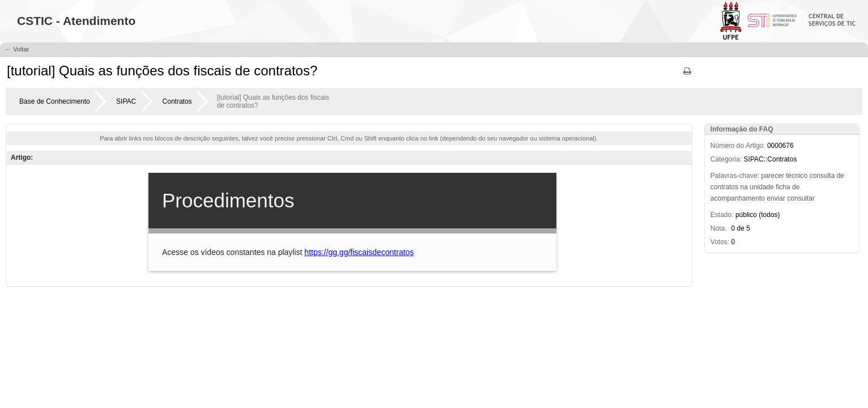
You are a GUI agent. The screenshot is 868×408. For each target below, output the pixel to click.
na (744, 187)
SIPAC (126, 101)
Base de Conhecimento (55, 101)
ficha (783, 187)
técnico (797, 176)
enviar (776, 198)
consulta (822, 176)
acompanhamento (738, 198)
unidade (762, 187)
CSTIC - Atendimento (76, 21)
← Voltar (17, 49)
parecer (773, 176)
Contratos (177, 101)
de (841, 176)
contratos (724, 187)
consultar (801, 198)
